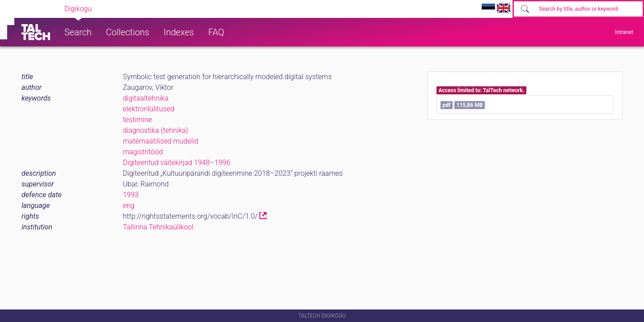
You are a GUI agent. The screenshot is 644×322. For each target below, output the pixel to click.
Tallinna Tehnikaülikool (158, 227)
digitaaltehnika (146, 98)
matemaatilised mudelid (161, 141)
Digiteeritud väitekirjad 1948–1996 (177, 163)
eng (129, 205)
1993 (131, 195)
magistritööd (143, 152)
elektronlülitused (149, 109)
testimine (138, 120)
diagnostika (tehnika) (156, 130)
